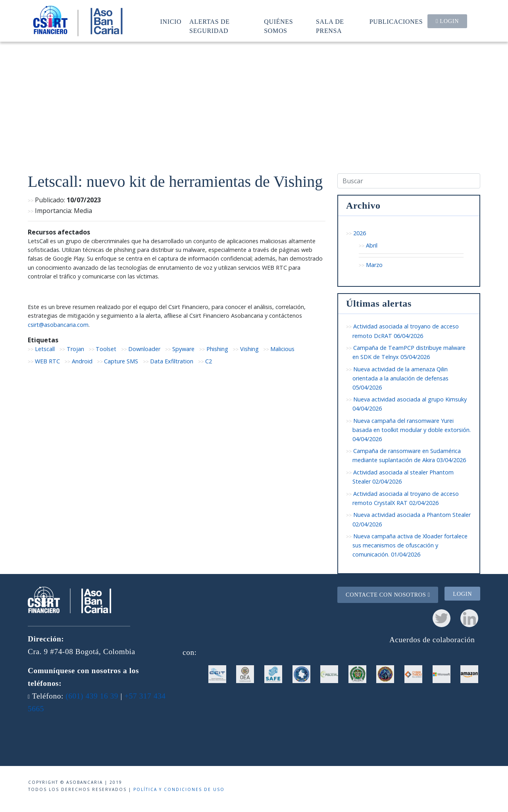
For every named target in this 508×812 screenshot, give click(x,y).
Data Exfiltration (172, 361)
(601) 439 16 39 (92, 696)
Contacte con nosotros (388, 595)
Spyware (183, 349)
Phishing (217, 349)
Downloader (144, 349)
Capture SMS (121, 361)
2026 (360, 233)
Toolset (106, 349)
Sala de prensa (330, 26)
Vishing (249, 349)
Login (447, 21)
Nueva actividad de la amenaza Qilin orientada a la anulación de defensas (400, 378)
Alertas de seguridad (210, 26)
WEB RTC (47, 361)
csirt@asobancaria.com (58, 325)
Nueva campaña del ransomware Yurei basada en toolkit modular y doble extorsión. (412, 430)
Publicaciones (396, 22)
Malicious (282, 349)
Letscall (45, 349)
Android (82, 361)
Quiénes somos (278, 26)
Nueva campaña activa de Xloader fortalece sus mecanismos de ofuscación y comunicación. (410, 545)
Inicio (171, 22)
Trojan (75, 349)
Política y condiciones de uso (179, 789)
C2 (209, 361)
